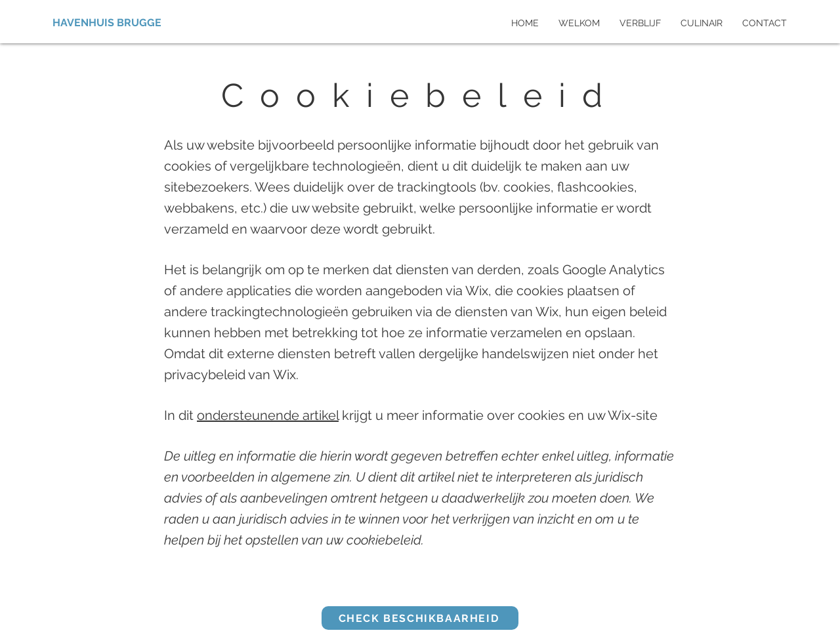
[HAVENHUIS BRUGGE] (110, 23)
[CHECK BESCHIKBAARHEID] (420, 618)
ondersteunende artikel (268, 415)
